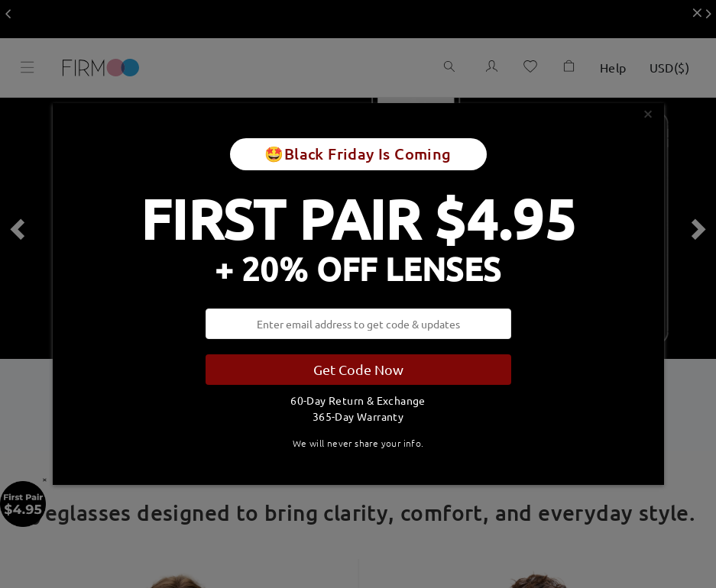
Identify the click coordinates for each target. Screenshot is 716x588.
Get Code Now (358, 369)
